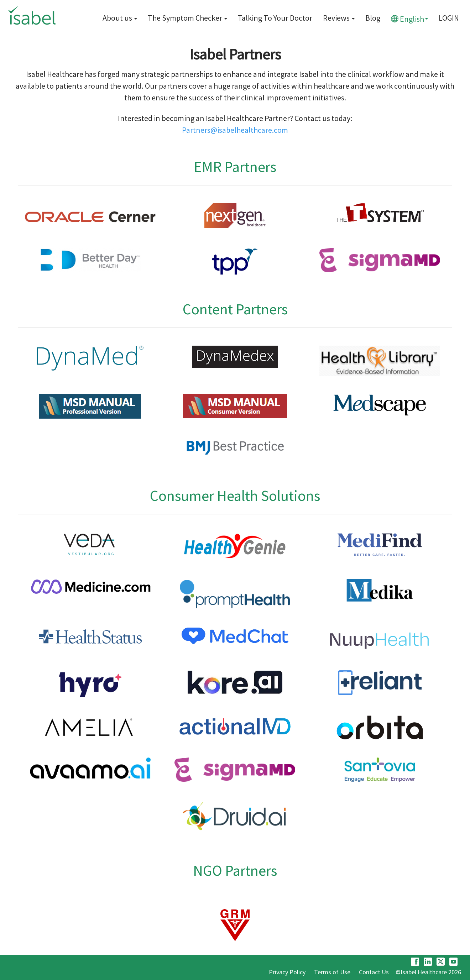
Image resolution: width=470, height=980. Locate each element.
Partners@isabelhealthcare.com (235, 130)
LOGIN (449, 18)
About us (120, 18)
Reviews (339, 18)
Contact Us (374, 972)
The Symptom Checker (187, 18)
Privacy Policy (287, 972)
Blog (373, 18)
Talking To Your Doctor (275, 18)
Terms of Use (332, 972)
